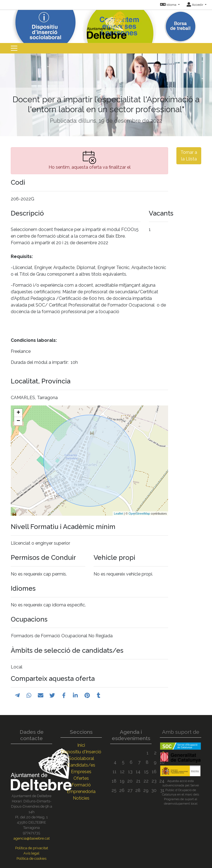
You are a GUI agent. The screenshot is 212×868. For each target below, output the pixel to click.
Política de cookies (31, 858)
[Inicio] (106, 24)
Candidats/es (81, 765)
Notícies (81, 798)
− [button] (18, 421)
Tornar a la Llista (189, 156)
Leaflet (119, 514)
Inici (81, 745)
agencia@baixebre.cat (32, 838)
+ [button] (18, 413)
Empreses (81, 772)
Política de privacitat (32, 848)
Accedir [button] (195, 5)
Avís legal (31, 853)
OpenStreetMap (139, 514)
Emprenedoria (81, 792)
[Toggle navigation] (14, 48)
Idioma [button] (169, 5)
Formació (81, 785)
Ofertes (81, 778)
